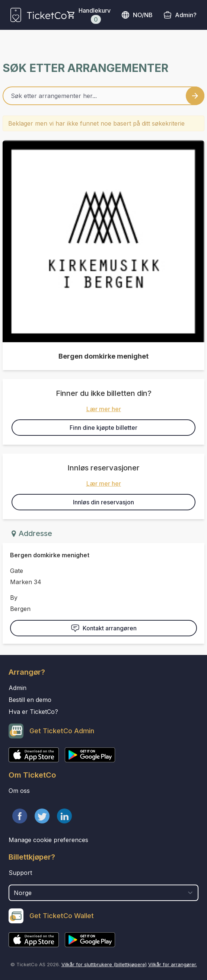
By (14, 598)
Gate (17, 571)
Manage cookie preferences (48, 840)
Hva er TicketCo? (33, 712)
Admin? (186, 15)
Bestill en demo (30, 700)
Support (20, 873)
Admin (17, 688)
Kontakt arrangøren (104, 628)
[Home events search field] (103, 96)
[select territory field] (103, 893)
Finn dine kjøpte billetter (103, 428)
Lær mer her (104, 409)
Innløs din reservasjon (103, 502)
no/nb (137, 15)
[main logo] (39, 15)
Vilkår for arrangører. (173, 964)
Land (16, 881)
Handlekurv (95, 15)
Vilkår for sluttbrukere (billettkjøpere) (104, 964)
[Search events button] (195, 96)
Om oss (19, 791)
